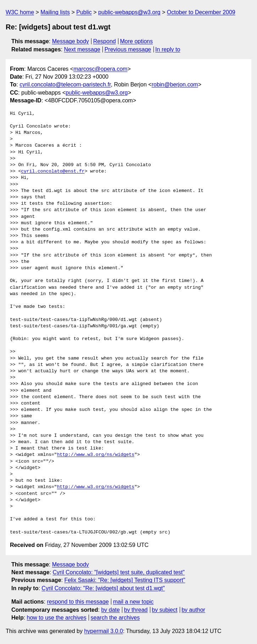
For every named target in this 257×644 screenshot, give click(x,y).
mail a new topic (133, 602)
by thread (136, 610)
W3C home (20, 12)
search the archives (115, 618)
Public (84, 12)
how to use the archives (57, 618)
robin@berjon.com (175, 84)
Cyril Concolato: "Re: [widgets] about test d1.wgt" (103, 588)
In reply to (168, 49)
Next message (82, 49)
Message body (71, 41)
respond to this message (78, 602)
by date (110, 610)
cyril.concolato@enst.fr (53, 171)
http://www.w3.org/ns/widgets (96, 455)
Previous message (128, 49)
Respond (105, 41)
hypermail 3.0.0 (103, 631)
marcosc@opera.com (100, 69)
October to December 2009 (201, 12)
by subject (164, 610)
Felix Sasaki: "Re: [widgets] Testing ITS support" (125, 580)
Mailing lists (55, 12)
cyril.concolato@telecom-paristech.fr (65, 84)
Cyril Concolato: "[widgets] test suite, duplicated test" (119, 572)
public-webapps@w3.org (129, 12)
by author (193, 610)
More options (137, 41)
